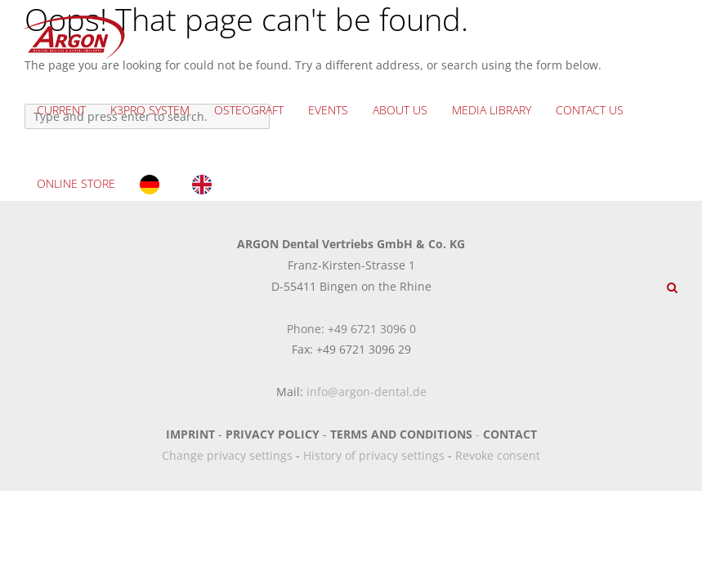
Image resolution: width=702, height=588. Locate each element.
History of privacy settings (374, 455)
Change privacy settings (227, 455)
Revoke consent (498, 455)
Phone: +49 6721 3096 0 (351, 329)
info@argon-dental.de (367, 392)
